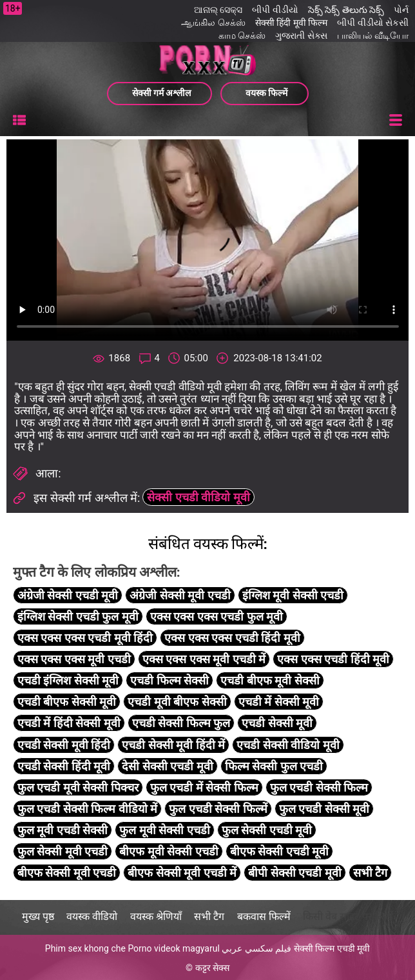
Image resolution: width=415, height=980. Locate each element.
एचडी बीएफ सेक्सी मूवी (67, 702)
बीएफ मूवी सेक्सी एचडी (169, 851)
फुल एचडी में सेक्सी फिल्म (204, 787)
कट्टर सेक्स (212, 968)
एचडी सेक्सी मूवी (277, 723)
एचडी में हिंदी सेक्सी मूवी (69, 723)
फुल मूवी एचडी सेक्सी (63, 830)
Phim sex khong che (85, 948)
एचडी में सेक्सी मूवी (279, 702)
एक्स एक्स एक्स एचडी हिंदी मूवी (232, 638)
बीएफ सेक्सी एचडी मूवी (279, 851)
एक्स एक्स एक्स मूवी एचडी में (204, 659)
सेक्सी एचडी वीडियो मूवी (198, 497)
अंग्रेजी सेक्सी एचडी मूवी (68, 595)
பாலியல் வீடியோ (373, 35)
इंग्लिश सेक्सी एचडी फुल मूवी (78, 616)
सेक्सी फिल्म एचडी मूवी (332, 948)
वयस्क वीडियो (92, 916)
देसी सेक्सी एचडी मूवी (167, 766)
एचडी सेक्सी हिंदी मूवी (64, 766)
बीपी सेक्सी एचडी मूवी (294, 873)
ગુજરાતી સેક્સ (301, 35)
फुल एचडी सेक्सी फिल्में (218, 809)
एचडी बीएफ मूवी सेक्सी (270, 680)
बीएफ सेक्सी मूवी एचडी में (182, 873)
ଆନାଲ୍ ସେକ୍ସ (218, 10)
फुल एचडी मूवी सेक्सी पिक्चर (78, 787)
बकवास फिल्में (264, 916)
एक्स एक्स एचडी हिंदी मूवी (333, 659)
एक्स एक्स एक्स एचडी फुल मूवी (217, 616)
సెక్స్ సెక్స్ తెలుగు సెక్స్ (346, 10)
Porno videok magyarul (173, 948)
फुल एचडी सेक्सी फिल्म (319, 787)
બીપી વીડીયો (275, 10)
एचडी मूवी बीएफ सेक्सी (177, 702)
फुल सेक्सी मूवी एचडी (63, 851)
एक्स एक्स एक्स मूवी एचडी (74, 659)
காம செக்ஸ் (242, 35)
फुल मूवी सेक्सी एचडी (164, 830)
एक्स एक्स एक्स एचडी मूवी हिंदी (85, 638)
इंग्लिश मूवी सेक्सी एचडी (293, 595)
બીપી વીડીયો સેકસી (373, 23)
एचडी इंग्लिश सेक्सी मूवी (68, 680)
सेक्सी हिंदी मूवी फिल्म (291, 23)
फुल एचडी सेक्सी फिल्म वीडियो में (87, 809)
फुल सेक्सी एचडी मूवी (267, 830)
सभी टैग (370, 873)
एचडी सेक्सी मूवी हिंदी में (173, 745)
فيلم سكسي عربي (256, 948)
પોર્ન (401, 10)
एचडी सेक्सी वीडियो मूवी (288, 745)
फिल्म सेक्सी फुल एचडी (274, 766)
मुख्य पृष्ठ (38, 916)
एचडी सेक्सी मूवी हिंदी (64, 745)
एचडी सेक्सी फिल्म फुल (181, 723)
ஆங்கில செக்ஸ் (213, 23)
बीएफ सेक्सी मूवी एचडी (67, 873)
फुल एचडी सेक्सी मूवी (324, 809)
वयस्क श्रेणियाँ (156, 916)
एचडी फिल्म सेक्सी (169, 680)
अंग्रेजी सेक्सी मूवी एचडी (180, 595)
